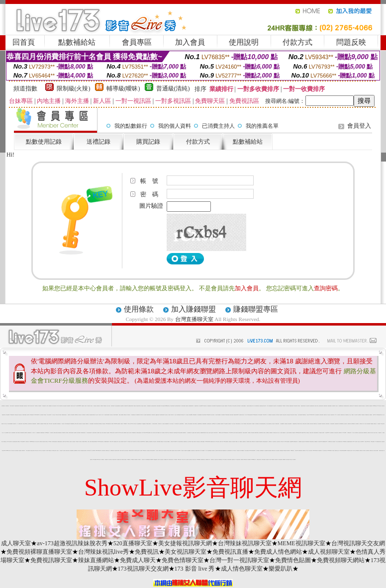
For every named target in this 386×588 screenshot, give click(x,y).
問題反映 (351, 42)
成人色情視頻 (187, 460)
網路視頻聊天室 (304, 415)
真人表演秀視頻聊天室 (257, 406)
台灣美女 (47, 406)
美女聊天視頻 (278, 415)
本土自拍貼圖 (145, 415)
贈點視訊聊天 (371, 406)
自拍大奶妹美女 (311, 451)
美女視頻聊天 (108, 433)
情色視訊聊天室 (274, 415)
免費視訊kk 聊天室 (304, 433)
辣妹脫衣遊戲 (253, 433)
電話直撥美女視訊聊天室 (92, 415)
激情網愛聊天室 (76, 451)
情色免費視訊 (368, 451)
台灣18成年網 (143, 433)
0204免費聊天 (126, 424)
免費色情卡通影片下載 (198, 451)
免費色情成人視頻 (350, 424)
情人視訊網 (64, 451)
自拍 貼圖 (242, 424)
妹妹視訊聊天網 (296, 406)
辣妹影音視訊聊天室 (96, 424)
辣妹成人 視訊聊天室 (235, 406)
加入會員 (190, 42)
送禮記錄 (98, 142)
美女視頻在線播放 (229, 460)
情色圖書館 (372, 424)
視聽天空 (265, 433)
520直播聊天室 (133, 543)
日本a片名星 (354, 451)
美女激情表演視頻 (30, 424)
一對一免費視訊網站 (269, 415)
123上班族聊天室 (225, 460)
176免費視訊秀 (129, 460)
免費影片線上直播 (161, 451)
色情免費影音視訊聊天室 (346, 406)
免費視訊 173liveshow (114, 424)
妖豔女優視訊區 (149, 406)
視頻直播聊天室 (151, 442)
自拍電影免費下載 (337, 424)
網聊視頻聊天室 (365, 433)
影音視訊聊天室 (61, 406)
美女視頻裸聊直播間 (147, 460)
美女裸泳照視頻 (17, 451)
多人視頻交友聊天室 (336, 433)
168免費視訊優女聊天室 (379, 415)
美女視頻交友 (383, 406)
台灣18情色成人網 (89, 451)
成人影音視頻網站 (317, 415)
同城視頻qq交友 (191, 415)
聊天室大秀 (79, 451)
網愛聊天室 (304, 451)
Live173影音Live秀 (312, 415)
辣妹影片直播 (57, 415)
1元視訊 (337, 442)
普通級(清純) (173, 88)
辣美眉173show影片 (143, 442)
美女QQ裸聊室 (189, 451)
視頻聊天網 (222, 424)
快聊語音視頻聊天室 (316, 433)
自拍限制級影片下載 (208, 460)
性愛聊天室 (163, 433)
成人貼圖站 (182, 451)
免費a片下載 (221, 442)
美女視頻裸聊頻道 (72, 451)
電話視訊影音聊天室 (139, 406)
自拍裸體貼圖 (300, 442)
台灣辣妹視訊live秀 (103, 552)
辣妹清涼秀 (142, 415)
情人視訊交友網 (13, 451)
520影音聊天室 (145, 451)
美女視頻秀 (61, 451)
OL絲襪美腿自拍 (134, 433)
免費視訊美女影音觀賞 (124, 460)
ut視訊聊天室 (205, 406)
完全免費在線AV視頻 (182, 424)
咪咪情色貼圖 (285, 451)
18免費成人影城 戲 (159, 433)
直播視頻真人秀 (234, 460)
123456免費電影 (198, 460)
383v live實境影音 (330, 451)
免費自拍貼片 (230, 442)
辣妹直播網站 (96, 560)
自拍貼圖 (69, 415)
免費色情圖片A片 (320, 451)
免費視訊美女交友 (315, 424)
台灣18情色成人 (234, 451)
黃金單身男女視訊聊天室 (137, 451)
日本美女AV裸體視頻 (272, 460)
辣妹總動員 (168, 442)
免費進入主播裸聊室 (121, 415)
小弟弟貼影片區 (27, 442)
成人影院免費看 (257, 442)
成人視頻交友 (329, 415)
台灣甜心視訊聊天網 (245, 433)
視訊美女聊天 (303, 442)
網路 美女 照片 (126, 415)
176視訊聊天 (284, 406)
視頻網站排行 (289, 451)
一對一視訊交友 (53, 415)
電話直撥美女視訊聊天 (117, 451)
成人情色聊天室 (242, 569)
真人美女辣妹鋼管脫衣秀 (279, 406)
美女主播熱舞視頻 (218, 424)
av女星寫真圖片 (226, 424)
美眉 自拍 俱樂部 (290, 424)
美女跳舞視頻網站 (13, 433)
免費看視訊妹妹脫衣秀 (131, 406)
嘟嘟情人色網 (246, 460)
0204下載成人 (50, 442)
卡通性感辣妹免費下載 (17, 406)
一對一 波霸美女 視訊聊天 (19, 424)
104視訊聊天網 (134, 442)
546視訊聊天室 (293, 451)
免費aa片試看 (64, 442)
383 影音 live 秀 (344, 433)
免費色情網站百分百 (225, 451)
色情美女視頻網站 (159, 406)
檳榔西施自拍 (358, 451)
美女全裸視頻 (308, 424)
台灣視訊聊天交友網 (358, 543)
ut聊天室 (86, 442)
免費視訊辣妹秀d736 (236, 415)
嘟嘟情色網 (353, 424)
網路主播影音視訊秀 (219, 406)
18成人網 (29, 406)
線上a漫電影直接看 (43, 433)
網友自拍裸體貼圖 (199, 415)
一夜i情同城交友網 (176, 424)
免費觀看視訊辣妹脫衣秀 (203, 433)
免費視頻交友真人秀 (251, 406)
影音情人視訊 (135, 424)
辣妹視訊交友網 (183, 415)
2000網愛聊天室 (345, 442)
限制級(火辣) (74, 88)
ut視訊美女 (105, 406)
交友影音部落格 (103, 451)
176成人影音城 (50, 424)
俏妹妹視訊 (296, 415)
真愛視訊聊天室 (4, 415)
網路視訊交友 (50, 451)
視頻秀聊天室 (212, 460)
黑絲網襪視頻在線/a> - (325, 442)
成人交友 (350, 415)
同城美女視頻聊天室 (238, 424)
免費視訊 (135, 406)
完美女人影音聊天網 (121, 442)
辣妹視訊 (299, 406)
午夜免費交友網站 (277, 424)
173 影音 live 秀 (111, 442)
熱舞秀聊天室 (26, 433)
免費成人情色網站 (278, 552)
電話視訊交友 (20, 415)
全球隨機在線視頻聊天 (106, 442)
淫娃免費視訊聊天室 (312, 406)
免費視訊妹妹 (361, 451)
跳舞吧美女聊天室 (340, 442)
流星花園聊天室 (122, 406)
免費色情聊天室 (183, 560)
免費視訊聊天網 (126, 406)
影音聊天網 (28, 415)
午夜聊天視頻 (288, 406)
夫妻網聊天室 (268, 433)
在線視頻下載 (369, 433)
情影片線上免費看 (169, 451)
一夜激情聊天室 (380, 433)
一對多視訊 (308, 415)
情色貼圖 (248, 406)
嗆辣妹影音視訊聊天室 (55, 442)
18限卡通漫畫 (171, 433)
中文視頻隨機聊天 (282, 424)
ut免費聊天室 (100, 424)
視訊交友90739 (4, 451)
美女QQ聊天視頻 (144, 424)
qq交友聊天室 (379, 406)
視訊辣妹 (71, 442)
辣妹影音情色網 (328, 424)
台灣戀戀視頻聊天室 (295, 424)
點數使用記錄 (44, 142)
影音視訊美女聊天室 (171, 460)
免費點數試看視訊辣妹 (350, 442)
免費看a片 (179, 451)
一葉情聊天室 (186, 424)
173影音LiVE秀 (231, 433)
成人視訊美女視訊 (325, 451)
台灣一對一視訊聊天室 (239, 560)
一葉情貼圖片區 (106, 460)
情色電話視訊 (238, 451)
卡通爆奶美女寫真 (349, 433)
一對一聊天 (245, 415)
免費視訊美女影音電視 (84, 451)
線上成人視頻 (108, 406)
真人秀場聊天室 (87, 415)
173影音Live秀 (264, 415)
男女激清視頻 (334, 442)
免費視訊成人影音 (372, 451)
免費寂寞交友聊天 (54, 451)
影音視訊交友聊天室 (33, 451)
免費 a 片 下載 (266, 406)
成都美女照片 (129, 415)
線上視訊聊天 (275, 406)
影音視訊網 (237, 433)
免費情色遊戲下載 (68, 424)
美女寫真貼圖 (288, 460)
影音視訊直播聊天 (332, 424)
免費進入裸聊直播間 (116, 415)
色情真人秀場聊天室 (195, 424)
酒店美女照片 (80, 415)
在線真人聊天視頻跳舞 (218, 415)
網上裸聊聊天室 (359, 415)
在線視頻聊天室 (347, 415)
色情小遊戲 (165, 442)
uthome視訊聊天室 (167, 406)
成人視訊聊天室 (110, 460)
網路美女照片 (162, 442)
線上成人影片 (97, 415)
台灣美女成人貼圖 (73, 406)
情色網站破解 (332, 433)
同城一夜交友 (40, 451)
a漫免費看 (83, 442)
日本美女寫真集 (165, 451)
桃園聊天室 (241, 442)
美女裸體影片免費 (119, 460)
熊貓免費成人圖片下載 (213, 442)
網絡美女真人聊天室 (300, 424)
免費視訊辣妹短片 (240, 433)
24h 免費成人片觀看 (46, 424)
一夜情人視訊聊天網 (49, 415)
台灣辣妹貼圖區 (158, 442)
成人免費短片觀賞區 (94, 433)
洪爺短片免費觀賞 (190, 424)
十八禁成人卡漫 (34, 433)
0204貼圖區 (133, 460)
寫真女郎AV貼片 (167, 433)
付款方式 (297, 42)
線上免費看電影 (7, 433)
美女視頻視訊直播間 (15, 442)
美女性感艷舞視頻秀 (139, 424)
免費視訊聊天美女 (196, 406)
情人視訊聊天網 (308, 406)
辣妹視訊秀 (45, 415)
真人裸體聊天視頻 (330, 442)
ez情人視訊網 (77, 424)
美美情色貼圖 (369, 424)
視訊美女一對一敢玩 (101, 415)
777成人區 (307, 451)
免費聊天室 (19, 442)
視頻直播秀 (105, 433)
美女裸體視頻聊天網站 (191, 406)
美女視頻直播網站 (92, 424)
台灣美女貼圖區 (263, 460)
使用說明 (244, 42)
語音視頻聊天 (14, 424)
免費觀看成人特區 (166, 460)
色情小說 (152, 433)
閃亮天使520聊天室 (25, 424)
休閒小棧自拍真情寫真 (89, 433)
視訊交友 (337, 406)
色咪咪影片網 (253, 442)
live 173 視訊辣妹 (355, 442)
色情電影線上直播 (107, 451)
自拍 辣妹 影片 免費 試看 (87, 406)
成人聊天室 (157, 451)
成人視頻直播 (84, 424)
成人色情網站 (216, 451)
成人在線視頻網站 (223, 415)
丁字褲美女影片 (159, 424)
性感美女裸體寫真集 (230, 451)
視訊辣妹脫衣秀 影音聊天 (178, 406)
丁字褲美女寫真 (361, 424)
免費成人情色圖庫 (376, 451)
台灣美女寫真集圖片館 (181, 442)
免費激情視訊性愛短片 (64, 415)
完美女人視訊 (359, 442)
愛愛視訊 (187, 406)
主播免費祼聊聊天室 (200, 424)
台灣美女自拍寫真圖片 (155, 424)
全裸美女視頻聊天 (321, 415)
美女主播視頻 (193, 433)
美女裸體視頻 (136, 460)
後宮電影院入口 (270, 442)
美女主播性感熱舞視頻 (117, 406)
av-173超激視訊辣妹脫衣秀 (72, 543)
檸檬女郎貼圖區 (307, 442)
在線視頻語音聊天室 (321, 406)
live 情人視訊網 (121, 433)
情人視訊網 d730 (116, 433)
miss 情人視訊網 (112, 433)
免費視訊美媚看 (34, 424)
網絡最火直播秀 (220, 451)
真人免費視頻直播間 (270, 406)
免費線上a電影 (312, 433)
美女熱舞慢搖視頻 (262, 451)
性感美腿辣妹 (42, 424)
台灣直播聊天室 (194, 319)
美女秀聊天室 (191, 460)
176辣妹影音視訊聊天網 (250, 415)
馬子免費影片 (139, 460)
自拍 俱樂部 (98, 433)
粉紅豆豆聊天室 (274, 442)
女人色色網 (287, 433)
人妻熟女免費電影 (55, 424)
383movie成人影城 (253, 460)
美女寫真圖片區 (356, 433)
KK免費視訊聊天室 (255, 415)
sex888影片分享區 (8, 451)
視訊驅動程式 (316, 442)
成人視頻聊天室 (329, 552)
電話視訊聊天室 (333, 415)
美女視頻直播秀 (280, 460)
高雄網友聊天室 (64, 433)
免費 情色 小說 (5, 424)
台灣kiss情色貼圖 (47, 433)
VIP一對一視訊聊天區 (337, 415)
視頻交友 (58, 451)
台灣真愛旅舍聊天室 (209, 424)
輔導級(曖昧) (123, 88)
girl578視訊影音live (298, 433)
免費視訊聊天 (334, 406)
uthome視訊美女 (375, 406)
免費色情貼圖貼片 (330, 406)
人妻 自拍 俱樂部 (90, 442)
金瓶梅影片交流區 (337, 451)
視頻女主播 (291, 460)
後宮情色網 (379, 424)
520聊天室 (68, 442)
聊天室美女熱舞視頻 (180, 433)
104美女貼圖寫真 (373, 442)
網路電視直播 (282, 451)
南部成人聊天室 (194, 460)
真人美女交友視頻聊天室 (269, 424)
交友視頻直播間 (320, 424)
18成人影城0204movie (78, 406)
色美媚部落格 (125, 433)
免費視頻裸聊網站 (204, 424)
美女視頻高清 (44, 451)
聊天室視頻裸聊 (8, 415)
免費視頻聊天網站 (341, 560)
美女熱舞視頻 (84, 415)
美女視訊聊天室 (186, 552)
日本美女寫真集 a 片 (216, 433)
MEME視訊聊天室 (301, 543)
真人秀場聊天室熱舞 (175, 433)
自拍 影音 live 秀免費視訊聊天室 (299, 451)
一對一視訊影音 (187, 415)
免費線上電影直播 (56, 433)
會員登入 (359, 126)
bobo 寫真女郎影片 (10, 442)
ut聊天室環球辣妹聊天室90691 (343, 451)
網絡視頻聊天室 (30, 433)
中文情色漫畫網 (266, 451)
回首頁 (24, 42)
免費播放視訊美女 (203, 460)
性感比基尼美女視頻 (361, 433)
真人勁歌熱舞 (294, 460)
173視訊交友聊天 (383, 424)
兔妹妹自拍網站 (79, 433)
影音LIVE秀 (375, 415)
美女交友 (176, 415)
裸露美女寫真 (294, 433)
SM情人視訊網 (179, 460)
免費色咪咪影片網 (261, 433)
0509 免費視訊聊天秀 (108, 424)
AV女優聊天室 (37, 406)
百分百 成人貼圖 (280, 433)
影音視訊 (193, 442)
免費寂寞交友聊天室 (259, 460)
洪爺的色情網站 (44, 406)
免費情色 (67, 433)
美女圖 (128, 433)
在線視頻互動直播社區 (139, 433)
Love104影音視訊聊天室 (100, 442)
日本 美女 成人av (283, 442)
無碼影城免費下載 (295, 442)
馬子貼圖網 (185, 451)
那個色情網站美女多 (149, 415)
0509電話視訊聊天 (287, 442)
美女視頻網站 (75, 433)
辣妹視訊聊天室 (153, 415)
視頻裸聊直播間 (210, 451)
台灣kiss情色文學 (214, 424)
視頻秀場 (141, 451)
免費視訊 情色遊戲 (381, 451)
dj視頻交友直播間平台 (149, 424)
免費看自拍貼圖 (179, 415)
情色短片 (10, 433)
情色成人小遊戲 (208, 433)
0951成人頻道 (369, 442)
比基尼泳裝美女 (278, 451)
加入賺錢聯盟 (193, 309)
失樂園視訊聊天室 (367, 415)
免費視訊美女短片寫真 (350, 451)
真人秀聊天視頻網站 (183, 406)
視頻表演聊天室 (324, 424)
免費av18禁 (363, 442)
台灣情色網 (41, 442)
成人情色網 (47, 451)
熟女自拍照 (273, 424)
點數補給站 (77, 42)
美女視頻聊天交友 (193, 451)
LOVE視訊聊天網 (209, 415)
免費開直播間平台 (167, 424)
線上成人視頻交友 (172, 424)
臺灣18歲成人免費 (221, 433)
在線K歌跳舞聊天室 (341, 424)
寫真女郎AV (125, 442)
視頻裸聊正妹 (290, 433)
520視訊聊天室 (230, 406)
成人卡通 (206, 451)
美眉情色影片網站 (114, 460)
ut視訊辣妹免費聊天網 (95, 442)
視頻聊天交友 (308, 433)
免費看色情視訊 (326, 406)
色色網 (234, 433)
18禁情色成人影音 (129, 442)
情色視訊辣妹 (383, 442)
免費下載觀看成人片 (242, 451)
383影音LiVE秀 (176, 442)
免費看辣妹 (83, 406)
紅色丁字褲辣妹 (189, 442)
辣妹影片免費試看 (12, 406)
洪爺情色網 (245, 424)
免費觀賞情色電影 (291, 406)
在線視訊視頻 (286, 424)
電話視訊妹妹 (234, 442)
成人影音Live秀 (93, 451)
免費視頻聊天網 (138, 415)
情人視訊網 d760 (201, 406)
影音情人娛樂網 (163, 406)
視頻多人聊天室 (317, 406)
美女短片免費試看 (54, 406)
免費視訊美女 (284, 433)
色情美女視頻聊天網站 (154, 406)
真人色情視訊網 (42, 415)
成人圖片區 (130, 433)
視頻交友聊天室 (285, 415)
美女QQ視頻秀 (155, 460)
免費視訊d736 (292, 442)
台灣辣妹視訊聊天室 (245, 543)
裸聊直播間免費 (22, 433)
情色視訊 (142, 406)
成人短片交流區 (234, 424)
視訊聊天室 (145, 406)
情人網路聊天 (102, 460)
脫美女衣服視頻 (247, 451)
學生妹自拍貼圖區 (300, 415)
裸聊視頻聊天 (271, 433)
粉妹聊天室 (364, 451)
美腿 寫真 (323, 433)
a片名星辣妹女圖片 (238, 460)
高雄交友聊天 (155, 442)
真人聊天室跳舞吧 (72, 415)
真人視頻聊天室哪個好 (243, 406)
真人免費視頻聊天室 (209, 406)
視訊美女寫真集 (67, 451)
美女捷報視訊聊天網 (185, 543)
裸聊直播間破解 (195, 415)
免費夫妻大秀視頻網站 (107, 415)
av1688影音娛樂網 (148, 433)
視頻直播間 (20, 451)
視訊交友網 (212, 433)
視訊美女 (92, 406)
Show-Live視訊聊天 (315, 451)
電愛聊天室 (249, 433)
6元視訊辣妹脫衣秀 (172, 406)
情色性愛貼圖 (270, 451)
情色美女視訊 (95, 406)
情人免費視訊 (74, 442)
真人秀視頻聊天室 (189, 433)
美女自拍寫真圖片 (214, 406)
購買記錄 (148, 142)
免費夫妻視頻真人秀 (134, 415)
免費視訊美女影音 (343, 415)
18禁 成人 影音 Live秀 (130, 424)
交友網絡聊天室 (367, 406)
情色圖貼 (253, 424)
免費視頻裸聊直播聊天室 (39, 552)
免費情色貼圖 (293, 560)
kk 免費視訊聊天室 (356, 406)
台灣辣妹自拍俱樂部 (71, 433)
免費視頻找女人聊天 (116, 442)
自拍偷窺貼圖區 (38, 433)
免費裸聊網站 (284, 460)
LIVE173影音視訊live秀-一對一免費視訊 (254, 451)
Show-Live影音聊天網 (98, 451)
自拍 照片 (3, 433)
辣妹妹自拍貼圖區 (260, 415)
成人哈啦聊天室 (51, 433)
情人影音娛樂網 (203, 451)
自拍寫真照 (213, 451)
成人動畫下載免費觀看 (10, 424)
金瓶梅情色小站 (244, 442)
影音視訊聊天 (281, 415)
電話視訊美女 (104, 424)
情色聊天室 (47, 442)
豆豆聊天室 (80, 442)
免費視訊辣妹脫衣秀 (303, 406)
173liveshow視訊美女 (32, 442)
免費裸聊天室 (147, 442)
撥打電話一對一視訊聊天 (168, 415)
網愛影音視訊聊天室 (60, 442)
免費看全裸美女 (59, 424)
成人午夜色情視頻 (257, 424)
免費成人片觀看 (155, 433)
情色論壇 (333, 451)
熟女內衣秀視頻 (138, 442)
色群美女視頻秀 (232, 415)
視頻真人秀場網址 (18, 433)
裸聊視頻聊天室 (60, 433)
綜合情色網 (44, 442)
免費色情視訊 (363, 415)
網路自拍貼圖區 (22, 406)
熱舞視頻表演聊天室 (83, 433)
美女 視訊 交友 (112, 415)
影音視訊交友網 (289, 415)
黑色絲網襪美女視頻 (341, 406)
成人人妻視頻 (163, 424)
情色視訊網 (173, 451)
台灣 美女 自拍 (365, 424)
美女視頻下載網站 (204, 415)
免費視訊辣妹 (87, 424)
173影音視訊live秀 (23, 442)
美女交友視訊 (223, 406)
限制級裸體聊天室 (73, 424)
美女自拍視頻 (267, 460)
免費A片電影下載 (122, 451)
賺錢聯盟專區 (256, 309)
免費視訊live (152, 460)
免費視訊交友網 (17, 415)
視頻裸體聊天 (38, 424)
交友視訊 (159, 460)
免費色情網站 (69, 406)
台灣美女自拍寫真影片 (249, 424)
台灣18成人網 (102, 406)
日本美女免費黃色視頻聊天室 (262, 424)
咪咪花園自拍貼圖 (227, 415)
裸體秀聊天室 (185, 433)
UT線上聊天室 (218, 442)
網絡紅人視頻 (37, 451)
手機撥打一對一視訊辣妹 (354, 415)
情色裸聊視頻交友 (220, 460)
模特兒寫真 (172, 415)
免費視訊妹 (226, 406)
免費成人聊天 (138, 560)
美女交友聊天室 (213, 415)
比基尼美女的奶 (216, 460)
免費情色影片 (230, 424)
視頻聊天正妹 (325, 415)
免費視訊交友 (98, 406)
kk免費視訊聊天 (32, 415)
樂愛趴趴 (281, 569)
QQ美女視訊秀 (157, 415)
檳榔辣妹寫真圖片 (257, 433)
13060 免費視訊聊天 (226, 442)
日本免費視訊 (320, 433)
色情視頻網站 (249, 460)
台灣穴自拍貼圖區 (28, 451)
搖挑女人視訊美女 (376, 433)
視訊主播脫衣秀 (65, 406)
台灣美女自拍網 (304, 424)
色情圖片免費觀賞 (24, 415)
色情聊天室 (172, 442)
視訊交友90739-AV (328, 433)
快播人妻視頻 (311, 424)
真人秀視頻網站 (357, 424)
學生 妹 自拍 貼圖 (64, 424)
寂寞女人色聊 (101, 433)
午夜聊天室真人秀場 (275, 433)
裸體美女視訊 (5, 442)
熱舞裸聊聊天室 (76, 415)
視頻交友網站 (292, 415)
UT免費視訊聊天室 (12, 415)
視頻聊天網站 (340, 433)
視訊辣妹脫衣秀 (113, 406)
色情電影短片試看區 (241, 415)
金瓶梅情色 (371, 415)
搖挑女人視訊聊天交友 (197, 433)
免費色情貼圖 (360, 406)
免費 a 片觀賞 (239, 406)
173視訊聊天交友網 (143, 569)
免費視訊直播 (230, 552)
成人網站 (58, 406)
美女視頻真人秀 (276, 460)
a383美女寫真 (99, 460)
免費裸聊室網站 (112, 451)
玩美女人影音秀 (37, 442)
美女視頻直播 (80, 424)
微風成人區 (195, 442)
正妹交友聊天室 (278, 442)
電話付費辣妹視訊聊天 (162, 415)
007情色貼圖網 (95, 460)
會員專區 (137, 42)
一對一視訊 (353, 433)
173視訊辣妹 (77, 442)
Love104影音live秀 (37, 415)
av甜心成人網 (183, 460)
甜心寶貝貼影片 (162, 460)
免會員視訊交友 (26, 406)
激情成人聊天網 (32, 406)
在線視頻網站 (40, 406)
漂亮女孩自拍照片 (126, 451)
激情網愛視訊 (50, 406)
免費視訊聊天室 (351, 406)
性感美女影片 (346, 424)
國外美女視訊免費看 (152, 451)
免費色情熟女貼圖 (262, 406)
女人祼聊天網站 (175, 460)
